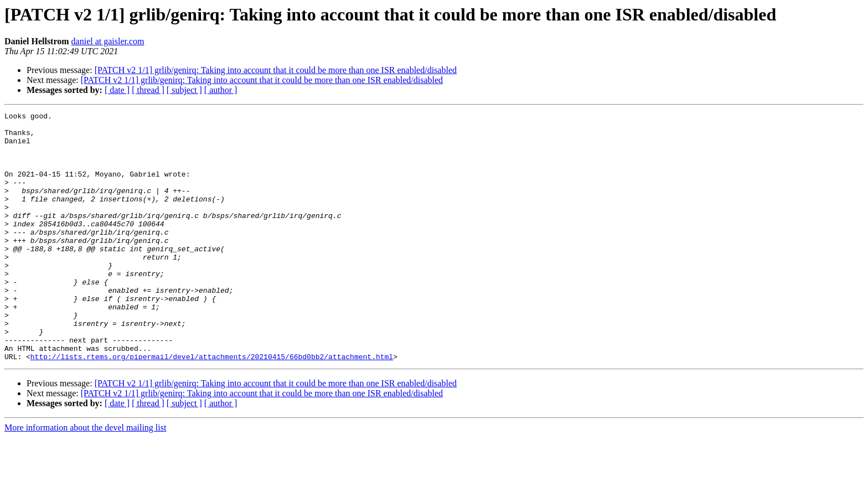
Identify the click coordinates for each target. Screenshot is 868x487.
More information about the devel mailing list (85, 477)
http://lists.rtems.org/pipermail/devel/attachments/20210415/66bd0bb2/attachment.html (212, 406)
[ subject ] (184, 90)
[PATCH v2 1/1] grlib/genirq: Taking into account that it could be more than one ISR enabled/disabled (276, 70)
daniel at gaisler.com (108, 41)
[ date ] (117, 90)
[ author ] (221, 90)
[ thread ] (148, 90)
